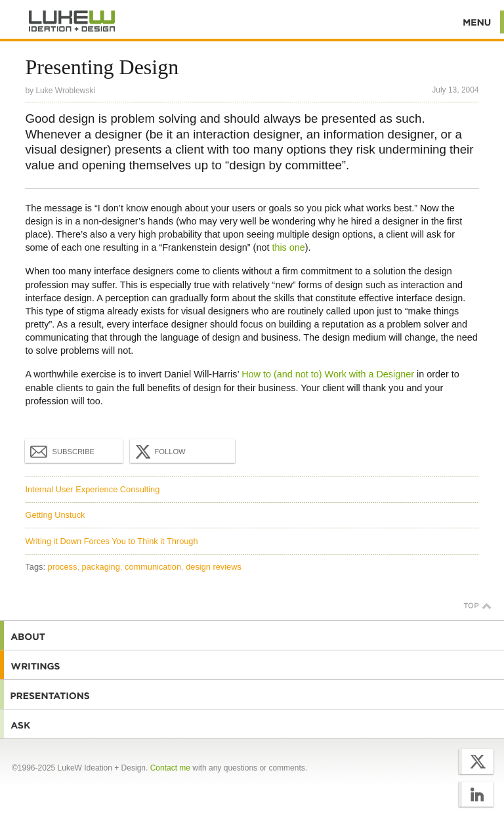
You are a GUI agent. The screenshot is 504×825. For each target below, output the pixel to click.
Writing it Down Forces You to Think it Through (111, 541)
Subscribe (62, 451)
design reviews (214, 567)
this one (288, 247)
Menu (477, 22)
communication (153, 567)
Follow (159, 452)
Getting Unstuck (55, 515)
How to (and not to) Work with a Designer (328, 374)
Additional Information (72, 21)
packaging (101, 567)
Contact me (170, 768)
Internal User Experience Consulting (92, 489)
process (63, 567)
